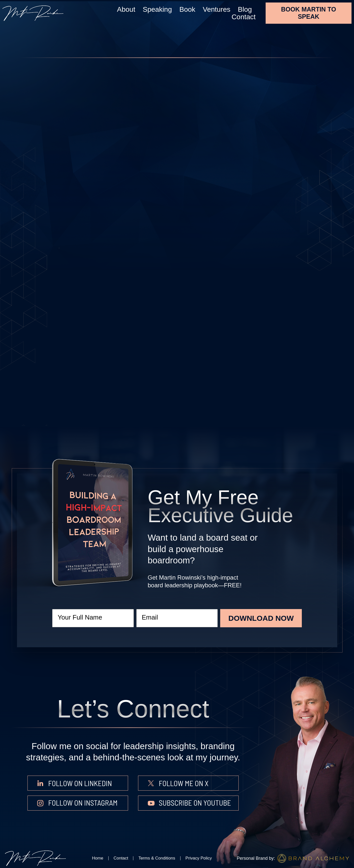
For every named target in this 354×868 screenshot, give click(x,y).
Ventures (217, 9)
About (126, 9)
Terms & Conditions (157, 858)
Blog (245, 9)
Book (187, 9)
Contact (244, 17)
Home (97, 858)
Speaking (157, 9)
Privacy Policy (199, 858)
